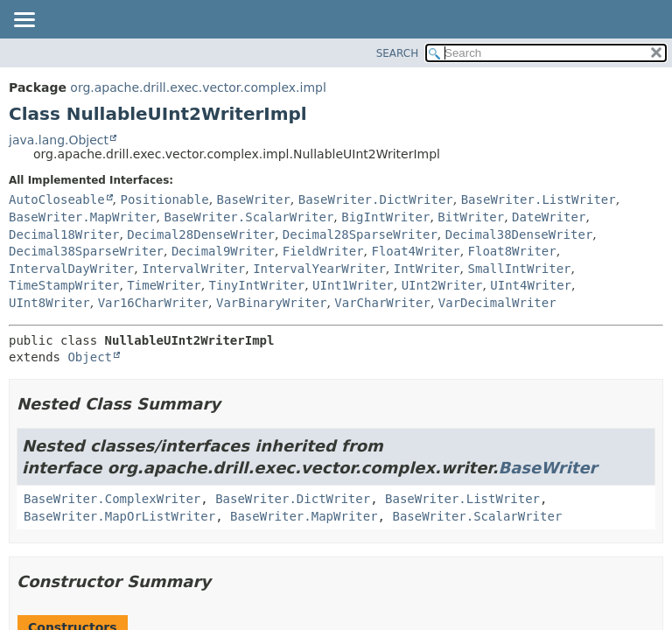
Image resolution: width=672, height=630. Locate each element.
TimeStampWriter (64, 285)
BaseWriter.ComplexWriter (112, 499)
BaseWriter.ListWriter (539, 199)
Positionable (164, 199)
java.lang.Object (59, 140)
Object (90, 357)
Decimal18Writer (64, 234)
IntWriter (427, 269)
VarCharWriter (382, 303)
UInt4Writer (531, 285)
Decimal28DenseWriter (201, 234)
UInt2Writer (442, 285)
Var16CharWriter (153, 303)
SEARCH (398, 53)
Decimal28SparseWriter (360, 234)
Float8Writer (512, 251)
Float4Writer (415, 251)
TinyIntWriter (257, 285)
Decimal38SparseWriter (86, 251)
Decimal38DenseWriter (519, 234)
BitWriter (471, 217)
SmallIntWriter (520, 269)
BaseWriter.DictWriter (376, 199)
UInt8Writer (49, 303)
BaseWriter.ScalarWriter (248, 217)
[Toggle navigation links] (24, 21)
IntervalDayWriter (71, 269)
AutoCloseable (57, 199)
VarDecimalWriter (497, 303)
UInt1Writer (353, 285)
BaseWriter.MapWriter (83, 217)
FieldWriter (323, 251)
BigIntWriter (385, 217)
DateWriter (549, 217)
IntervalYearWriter (319, 269)
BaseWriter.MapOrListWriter (119, 516)
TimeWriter (164, 285)
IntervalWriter (193, 269)
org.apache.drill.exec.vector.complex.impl (198, 87)
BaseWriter (254, 199)
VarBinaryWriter (271, 303)
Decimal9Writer (223, 251)
